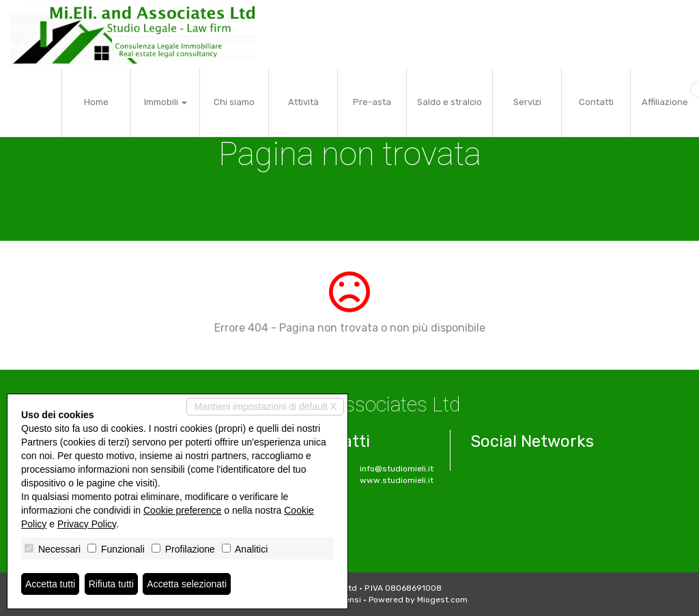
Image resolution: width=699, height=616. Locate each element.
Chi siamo (234, 102)
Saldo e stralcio (450, 102)
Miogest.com (442, 600)
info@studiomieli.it (397, 469)
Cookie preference (182, 510)
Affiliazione (665, 102)
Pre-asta (372, 102)
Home (96, 102)
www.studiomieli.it (397, 480)
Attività (303, 102)
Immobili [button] (166, 102)
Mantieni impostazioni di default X (265, 407)
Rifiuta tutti (111, 584)
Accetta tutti (50, 584)
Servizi (527, 102)
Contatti (596, 102)
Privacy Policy (87, 524)
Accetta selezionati (187, 584)
